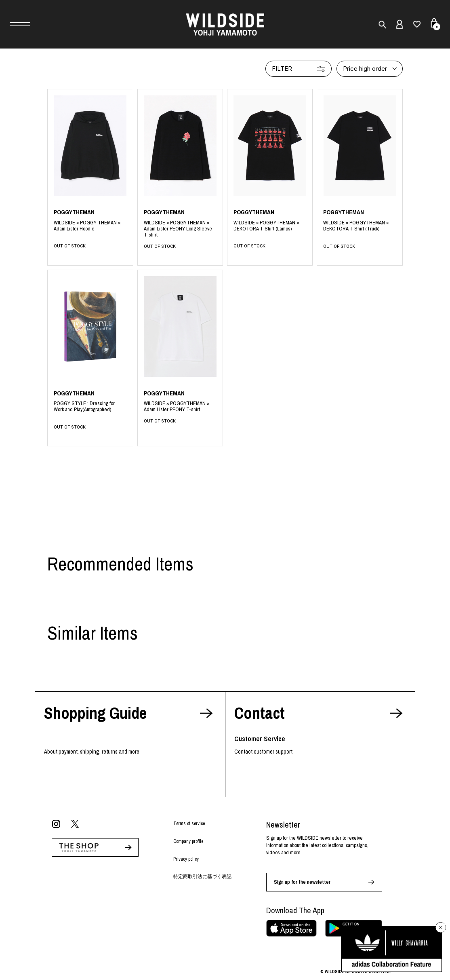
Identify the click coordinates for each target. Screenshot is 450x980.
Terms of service (189, 824)
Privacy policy (186, 859)
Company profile (188, 841)
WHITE (180, 407)
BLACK (90, 229)
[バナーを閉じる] (441, 927)
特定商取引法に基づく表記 (202, 877)
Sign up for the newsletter (302, 882)
